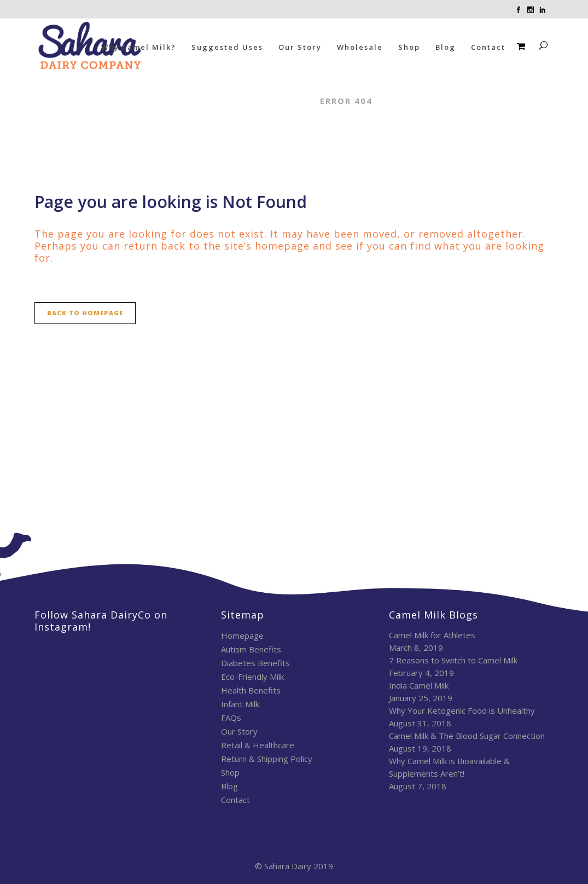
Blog (229, 786)
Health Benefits (251, 690)
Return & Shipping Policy (267, 759)
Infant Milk (240, 704)
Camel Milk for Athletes (432, 635)
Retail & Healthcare (258, 745)
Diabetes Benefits (255, 663)
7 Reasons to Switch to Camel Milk (453, 660)
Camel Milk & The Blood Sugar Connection (467, 736)
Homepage (242, 635)
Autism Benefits (251, 649)
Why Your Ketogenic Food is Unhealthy (462, 710)
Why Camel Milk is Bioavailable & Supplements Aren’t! (449, 767)
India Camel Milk (419, 685)
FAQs (231, 718)
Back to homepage (85, 313)
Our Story (239, 731)
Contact (235, 800)
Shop (230, 772)
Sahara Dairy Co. (263, 101)
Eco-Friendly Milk (252, 677)
